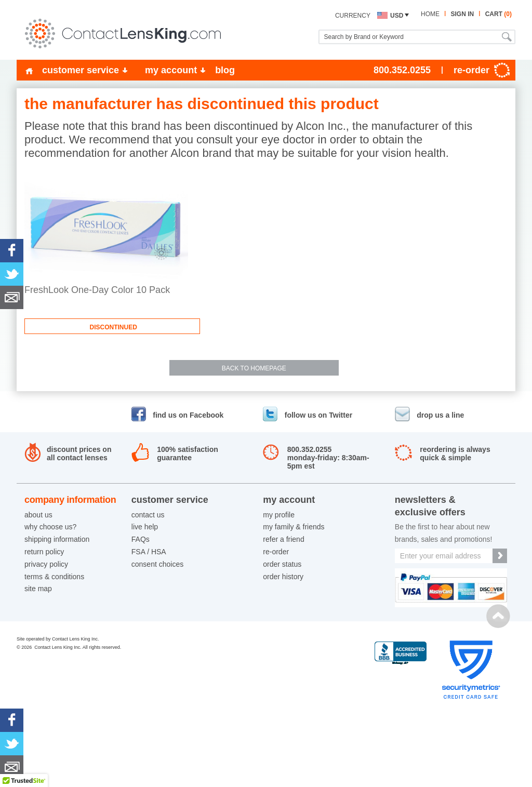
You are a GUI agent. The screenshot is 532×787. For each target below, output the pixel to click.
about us (38, 515)
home (430, 14)
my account (171, 70)
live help (145, 527)
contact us (148, 515)
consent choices (157, 564)
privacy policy (46, 564)
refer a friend (283, 539)
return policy (44, 552)
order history (283, 577)
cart (498, 14)
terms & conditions (54, 577)
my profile (279, 515)
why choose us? (50, 527)
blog (225, 70)
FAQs (141, 539)
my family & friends (294, 527)
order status (282, 564)
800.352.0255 (402, 70)
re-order (276, 552)
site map (38, 589)
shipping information (57, 539)
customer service (81, 70)
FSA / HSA (149, 552)
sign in (462, 14)
